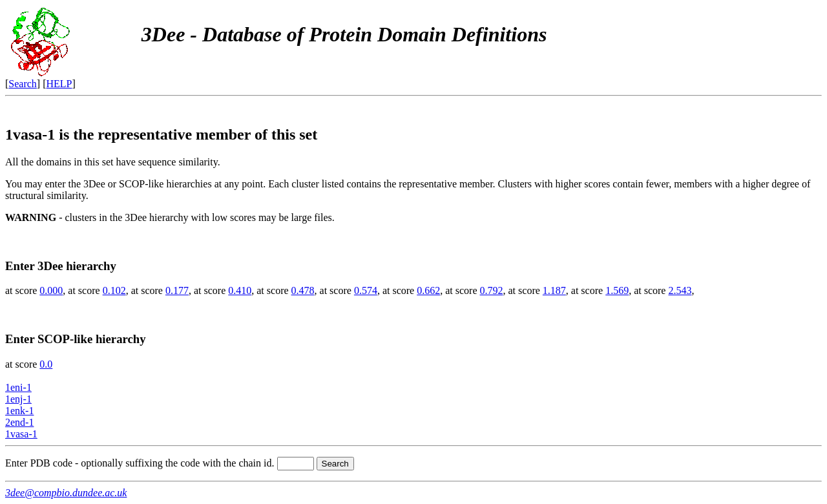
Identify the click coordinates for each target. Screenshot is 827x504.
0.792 (492, 290)
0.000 (51, 290)
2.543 (680, 290)
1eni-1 (18, 387)
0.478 (303, 290)
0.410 (240, 290)
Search (23, 84)
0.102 (114, 290)
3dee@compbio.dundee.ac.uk (66, 493)
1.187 (554, 290)
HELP (59, 84)
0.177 (177, 290)
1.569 (617, 290)
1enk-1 (19, 411)
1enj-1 (18, 399)
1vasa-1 (21, 434)
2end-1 (19, 422)
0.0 (46, 364)
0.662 (428, 290)
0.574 (366, 290)
